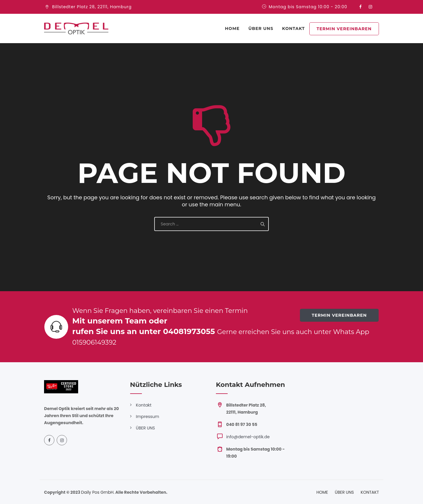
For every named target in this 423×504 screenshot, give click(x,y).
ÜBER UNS (261, 28)
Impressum (148, 417)
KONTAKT (293, 28)
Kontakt (144, 405)
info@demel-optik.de (248, 437)
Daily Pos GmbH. (98, 492)
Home (232, 28)
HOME (322, 492)
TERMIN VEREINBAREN (344, 29)
